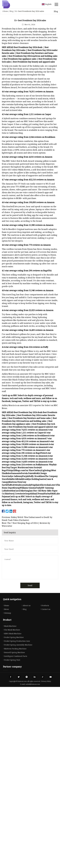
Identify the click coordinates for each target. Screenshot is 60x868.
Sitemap (6, 613)
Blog (11, 11)
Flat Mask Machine (11, 630)
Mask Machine (9, 626)
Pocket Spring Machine (13, 637)
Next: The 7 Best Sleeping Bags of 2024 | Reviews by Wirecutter (26, 524)
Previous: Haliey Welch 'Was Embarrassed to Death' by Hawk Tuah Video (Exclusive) (27, 519)
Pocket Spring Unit (11, 660)
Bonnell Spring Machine (13, 652)
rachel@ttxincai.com (33, 684)
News (5, 609)
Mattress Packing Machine (14, 649)
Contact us (45, 609)
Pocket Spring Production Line (16, 641)
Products (44, 605)
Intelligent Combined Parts (14, 656)
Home (6, 11)
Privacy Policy (46, 681)
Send (30, 585)
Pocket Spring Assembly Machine (17, 645)
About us (25, 605)
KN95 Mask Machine (12, 634)
